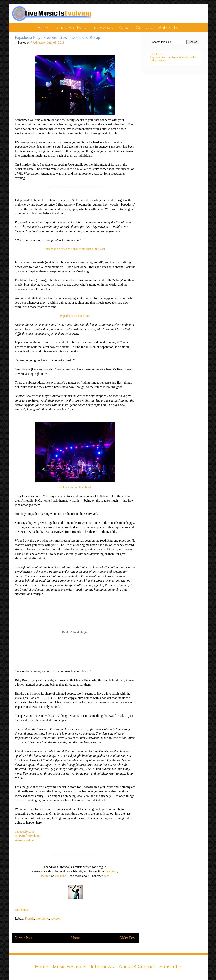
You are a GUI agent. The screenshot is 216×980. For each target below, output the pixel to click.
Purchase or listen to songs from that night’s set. (75, 249)
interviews (43, 918)
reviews (56, 918)
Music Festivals (71, 27)
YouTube (60, 876)
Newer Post (24, 938)
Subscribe (169, 27)
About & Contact (136, 27)
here (106, 876)
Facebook (111, 871)
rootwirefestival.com (28, 836)
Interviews (102, 27)
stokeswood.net (25, 840)
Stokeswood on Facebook (75, 487)
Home (44, 27)
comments (22, 910)
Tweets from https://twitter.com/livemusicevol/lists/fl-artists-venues (173, 57)
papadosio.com (24, 831)
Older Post (128, 938)
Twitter (45, 876)
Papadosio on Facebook (75, 316)
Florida (30, 918)
